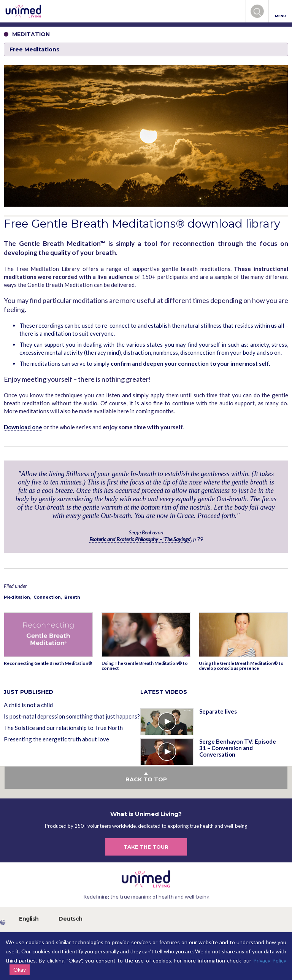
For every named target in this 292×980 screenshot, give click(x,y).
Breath (72, 597)
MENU (280, 12)
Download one (23, 427)
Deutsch (71, 919)
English (29, 919)
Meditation (17, 597)
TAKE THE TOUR (146, 847)
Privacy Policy (270, 960)
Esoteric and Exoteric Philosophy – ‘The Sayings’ (140, 539)
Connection (47, 597)
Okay (20, 970)
